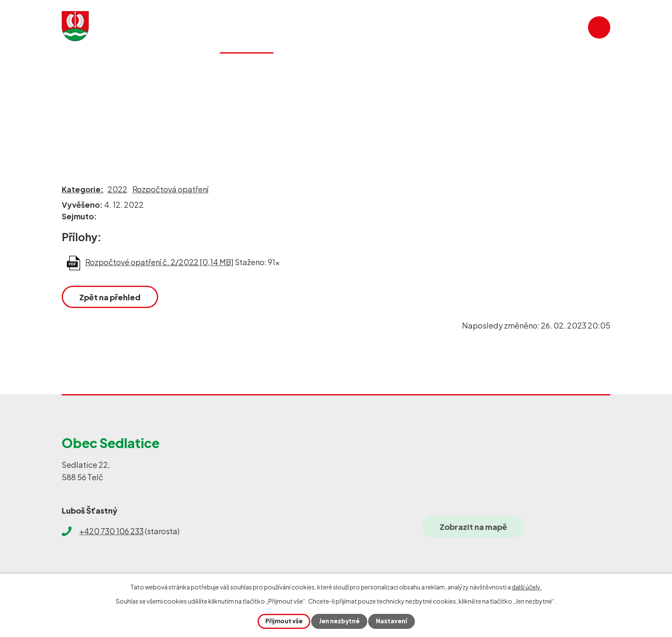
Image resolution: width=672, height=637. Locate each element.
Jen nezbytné (339, 621)
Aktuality (171, 70)
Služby (317, 70)
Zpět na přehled (111, 297)
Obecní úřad (118, 107)
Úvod (71, 107)
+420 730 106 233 (111, 531)
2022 (117, 189)
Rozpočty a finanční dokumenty (213, 107)
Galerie (440, 70)
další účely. (527, 587)
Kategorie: (83, 189)
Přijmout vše (283, 621)
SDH (494, 70)
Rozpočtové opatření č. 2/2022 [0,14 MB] (159, 262)
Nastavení (392, 621)
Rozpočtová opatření (170, 189)
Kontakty (554, 70)
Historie (378, 70)
